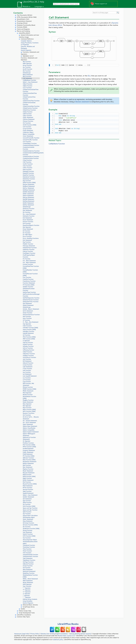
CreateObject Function (30, 143)
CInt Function (27, 127)
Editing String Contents (30, 599)
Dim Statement (27, 210)
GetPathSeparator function (31, 298)
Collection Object (28, 132)
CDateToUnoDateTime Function (30, 94)
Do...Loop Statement (29, 214)
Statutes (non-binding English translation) (54, 634)
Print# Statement (28, 449)
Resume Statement (29, 473)
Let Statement (27, 374)
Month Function (28, 395)
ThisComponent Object (30, 540)
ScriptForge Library (29, 607)
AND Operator (27, 63)
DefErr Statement (28, 194)
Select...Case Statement (30, 82)
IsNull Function (28, 352)
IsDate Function (28, 344)
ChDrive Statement (29, 119)
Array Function (27, 65)
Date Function (27, 170)
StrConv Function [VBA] (30, 525)
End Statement (27, 218)
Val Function (27, 568)
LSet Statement (28, 367)
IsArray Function (28, 343)
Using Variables (28, 601)
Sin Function (27, 504)
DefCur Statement (28, 188)
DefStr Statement (28, 203)
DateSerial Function (29, 177)
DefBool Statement (29, 186)
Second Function (28, 489)
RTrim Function (28, 488)
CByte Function (28, 86)
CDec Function (27, 116)
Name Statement (28, 402)
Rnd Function (27, 482)
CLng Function (27, 129)
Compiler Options (26, 41)
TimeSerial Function (29, 545)
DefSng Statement (28, 201)
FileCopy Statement (29, 246)
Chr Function (27, 123)
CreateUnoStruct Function (31, 156)
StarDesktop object (29, 517)
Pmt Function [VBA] (29, 445)
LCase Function (28, 365)
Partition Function (28, 443)
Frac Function (27, 277)
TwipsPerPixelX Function (30, 555)
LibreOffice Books (68, 624)
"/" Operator (26, 594)
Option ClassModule (29, 428)
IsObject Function (28, 356)
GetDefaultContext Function (29, 289)
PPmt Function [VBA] (29, 447)
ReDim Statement (28, 463)
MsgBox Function (28, 400)
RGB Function (27, 475)
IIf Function (26, 320)
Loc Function (27, 378)
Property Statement (29, 450)
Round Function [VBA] (30, 484)
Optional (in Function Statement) (29, 438)
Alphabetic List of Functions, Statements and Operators (29, 58)
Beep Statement (28, 75)
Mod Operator (27, 393)
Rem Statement (28, 467)
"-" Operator (27, 588)
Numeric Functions (29, 413)
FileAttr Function (28, 244)
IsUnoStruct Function (29, 357)
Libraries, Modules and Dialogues (28, 47)
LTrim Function (27, 369)
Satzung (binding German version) (80, 634)
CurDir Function (28, 164)
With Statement (28, 581)
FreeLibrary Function (29, 281)
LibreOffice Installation (24, 615)
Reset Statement (28, 471)
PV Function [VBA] (29, 456)
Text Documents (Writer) (25, 15)
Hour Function (27, 318)
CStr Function (27, 162)
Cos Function (27, 142)
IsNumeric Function (29, 354)
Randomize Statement (30, 462)
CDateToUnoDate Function (31, 106)
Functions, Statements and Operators (30, 53)
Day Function (27, 181)
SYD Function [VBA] (29, 536)
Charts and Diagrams (23, 29)
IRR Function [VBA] (29, 339)
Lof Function (27, 380)
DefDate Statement (29, 190)
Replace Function (28, 469)
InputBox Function (28, 331)
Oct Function (27, 415)
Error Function (27, 236)
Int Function (26, 335)
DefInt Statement (28, 196)
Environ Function (28, 222)
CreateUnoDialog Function (31, 145)
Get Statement (27, 303)
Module (26, 6)
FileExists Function (29, 249)
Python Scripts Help (25, 611)
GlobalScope (27, 73)
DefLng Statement (28, 197)
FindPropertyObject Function (29, 256)
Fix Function (27, 259)
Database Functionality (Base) (26, 25)
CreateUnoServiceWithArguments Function (31, 154)
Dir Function (27, 212)
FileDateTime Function (30, 248)
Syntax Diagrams (26, 50)
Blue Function (27, 76)
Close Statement (28, 130)
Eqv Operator (27, 227)
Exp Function (27, 242)
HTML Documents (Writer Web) (27, 17)
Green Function (28, 313)
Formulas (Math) (22, 27)
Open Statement (28, 424)
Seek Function (27, 491)
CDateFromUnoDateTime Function (31, 90)
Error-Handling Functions (31, 238)
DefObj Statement (28, 199)
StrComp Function (28, 523)
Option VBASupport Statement (29, 435)
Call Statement (27, 78)
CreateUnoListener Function (29, 148)
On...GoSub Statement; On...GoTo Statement (30, 422)
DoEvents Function (29, 216)
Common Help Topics (23, 617)
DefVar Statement (28, 205)
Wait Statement (28, 569)
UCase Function (28, 566)
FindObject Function (29, 253)
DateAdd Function (28, 171)
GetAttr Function (28, 287)
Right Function (27, 478)
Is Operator (26, 341)
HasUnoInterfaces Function (31, 315)
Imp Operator (27, 324)
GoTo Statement (28, 311)
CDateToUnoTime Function (31, 101)
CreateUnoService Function (31, 151)
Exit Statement (27, 240)
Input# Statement (28, 333)
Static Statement (28, 519)
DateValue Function (29, 179)
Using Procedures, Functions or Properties (30, 44)
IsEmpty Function (28, 346)
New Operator (27, 404)
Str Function (27, 527)
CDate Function (28, 112)
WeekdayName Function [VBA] (30, 576)
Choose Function (28, 121)
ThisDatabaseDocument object (30, 542)
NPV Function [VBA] (29, 411)
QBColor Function (28, 458)
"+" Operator (27, 592)
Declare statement (82, 101)
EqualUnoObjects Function (31, 225)
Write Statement (28, 582)
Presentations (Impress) (24, 21)
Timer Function (27, 551)
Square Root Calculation (30, 516)
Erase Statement (28, 229)
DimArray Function (29, 209)
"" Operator (26, 596)
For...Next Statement (29, 261)
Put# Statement (28, 454)
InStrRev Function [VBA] (30, 328)
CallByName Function (29, 80)
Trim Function (27, 553)
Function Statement (29, 283)
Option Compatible (29, 134)
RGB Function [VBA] (29, 476)
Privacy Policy (35, 634)
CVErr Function (28, 168)
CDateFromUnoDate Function (29, 103)
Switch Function (28, 534)
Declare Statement (28, 184)
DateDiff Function (28, 173)
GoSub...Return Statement (31, 309)
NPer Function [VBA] (29, 409)
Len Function (27, 372)
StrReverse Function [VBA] (31, 529)
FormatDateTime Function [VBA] (31, 267)
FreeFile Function (28, 279)
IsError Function (28, 348)
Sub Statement (27, 532)
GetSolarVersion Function (31, 300)
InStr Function (27, 326)
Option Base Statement (30, 426)
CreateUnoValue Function (31, 158)
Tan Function (27, 538)
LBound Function (28, 363)
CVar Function (27, 166)
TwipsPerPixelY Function (30, 556)
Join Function (27, 359)
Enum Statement (28, 220)
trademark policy (58, 639)
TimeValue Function (29, 547)
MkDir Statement (28, 391)
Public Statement (28, 452)
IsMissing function (28, 350)
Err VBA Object (27, 235)
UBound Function (28, 564)
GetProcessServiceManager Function (31, 295)
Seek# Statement (28, 493)
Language (38, 6)
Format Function (28, 264)
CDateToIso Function (29, 110)
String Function (28, 530)
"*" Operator (27, 590)
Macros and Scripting (23, 31)
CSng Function (27, 160)
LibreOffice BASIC (25, 33)
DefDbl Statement (28, 192)
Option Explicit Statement (31, 432)
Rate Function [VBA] (29, 460)
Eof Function (27, 223)
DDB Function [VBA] (29, 183)
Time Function (27, 549)
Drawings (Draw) (22, 23)
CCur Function (27, 88)
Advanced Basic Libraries (30, 605)
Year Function (27, 586)
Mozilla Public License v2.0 (66, 636)
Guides (23, 609)
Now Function (27, 408)
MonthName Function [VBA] (29, 397)
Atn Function (27, 71)
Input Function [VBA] (29, 329)
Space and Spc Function (30, 508)
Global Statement (28, 305)
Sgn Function (27, 501)
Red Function (27, 465)
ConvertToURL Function (30, 140)
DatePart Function (28, 175)
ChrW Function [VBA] (29, 125)
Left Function (27, 370)
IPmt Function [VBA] (29, 337)
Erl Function (26, 231)
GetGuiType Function (29, 292)
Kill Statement (27, 361)
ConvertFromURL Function (31, 138)
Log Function (27, 382)
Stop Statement (28, 521)
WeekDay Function (29, 573)
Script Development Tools (27, 613)
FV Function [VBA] (29, 285)
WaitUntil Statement (29, 571)
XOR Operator (27, 584)
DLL (89, 75)
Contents (18, 13)
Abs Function (27, 62)
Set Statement (27, 499)
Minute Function (28, 387)
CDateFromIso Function (30, 108)
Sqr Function (27, 514)
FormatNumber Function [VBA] (30, 271)
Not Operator (27, 406)
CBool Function (28, 84)
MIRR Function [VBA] (29, 389)
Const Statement (28, 136)
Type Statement (28, 558)
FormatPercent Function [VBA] (30, 275)
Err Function (27, 233)
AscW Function (27, 69)
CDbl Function (27, 114)
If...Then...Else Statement (31, 322)
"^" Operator (27, 597)
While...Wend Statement (30, 579)
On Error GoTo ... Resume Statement (31, 418)
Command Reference (27, 39)
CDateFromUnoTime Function (29, 98)
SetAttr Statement (28, 497)
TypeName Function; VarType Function (29, 561)
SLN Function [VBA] (29, 506)
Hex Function (27, 316)
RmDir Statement (28, 480)
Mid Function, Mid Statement (28, 384)
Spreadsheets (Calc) (23, 19)
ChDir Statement (28, 117)
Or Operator (27, 441)
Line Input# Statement (30, 376)
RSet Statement (28, 486)
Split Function (27, 512)
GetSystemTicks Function (31, 302)
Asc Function (27, 67)
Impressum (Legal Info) (22, 634)
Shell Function (27, 502)
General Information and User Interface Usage (29, 36)
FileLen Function (28, 251)
